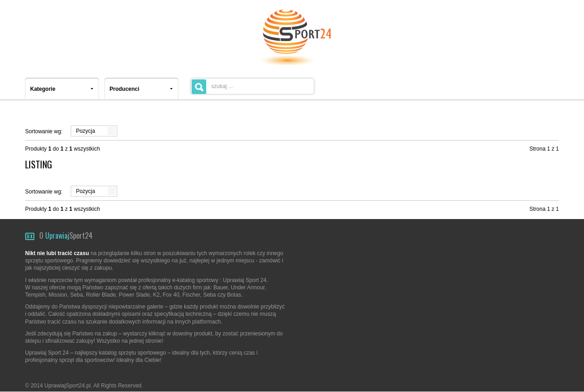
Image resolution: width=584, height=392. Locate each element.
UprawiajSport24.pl (67, 386)
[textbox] (252, 86)
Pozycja (85, 131)
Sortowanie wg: (44, 131)
